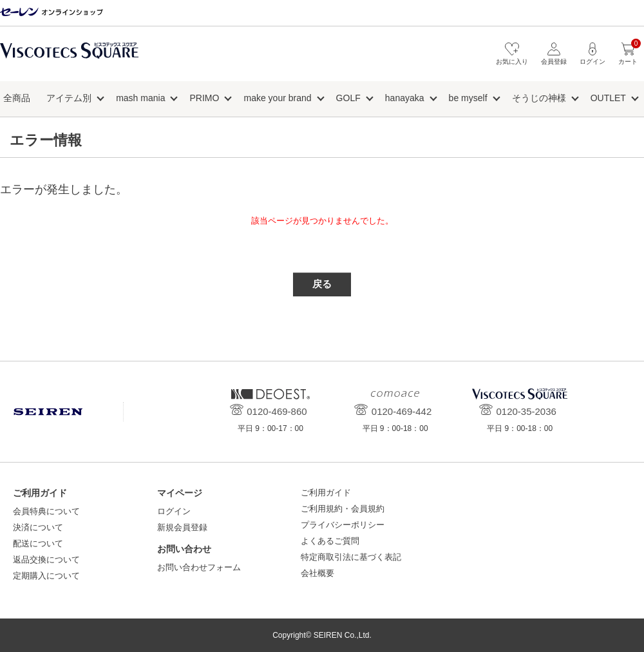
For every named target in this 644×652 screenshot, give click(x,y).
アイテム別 (69, 98)
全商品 (17, 98)
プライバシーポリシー (343, 525)
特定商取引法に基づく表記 (351, 557)
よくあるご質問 (330, 541)
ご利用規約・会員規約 (343, 509)
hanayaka (405, 98)
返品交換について (46, 560)
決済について (38, 527)
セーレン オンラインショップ (52, 13)
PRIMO (205, 98)
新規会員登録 (182, 527)
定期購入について (46, 576)
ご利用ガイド (326, 493)
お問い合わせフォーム (199, 567)
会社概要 (317, 573)
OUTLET (608, 98)
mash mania (140, 98)
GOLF (348, 98)
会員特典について (46, 511)
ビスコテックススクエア (69, 57)
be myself (468, 98)
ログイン (174, 511)
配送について (38, 543)
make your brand (277, 98)
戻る (322, 284)
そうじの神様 (539, 98)
